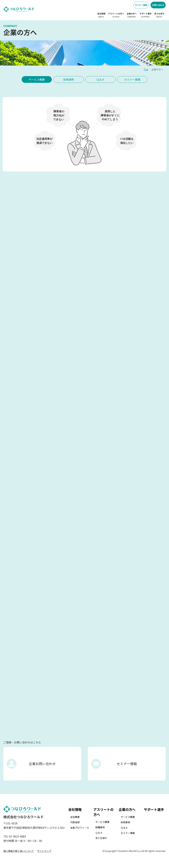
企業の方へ (132, 15)
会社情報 (101, 15)
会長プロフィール (80, 828)
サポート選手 (146, 15)
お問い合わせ (158, 5)
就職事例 (100, 827)
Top (146, 69)
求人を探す (159, 15)
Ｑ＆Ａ (100, 79)
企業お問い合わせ (42, 764)
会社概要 (75, 817)
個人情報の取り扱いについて (19, 851)
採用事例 (69, 79)
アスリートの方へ (116, 15)
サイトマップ (44, 851)
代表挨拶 (75, 822)
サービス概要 (37, 79)
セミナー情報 (141, 5)
